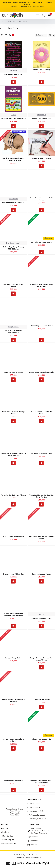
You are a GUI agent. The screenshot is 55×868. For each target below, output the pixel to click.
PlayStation (13, 327)
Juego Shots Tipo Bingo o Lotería (13, 701)
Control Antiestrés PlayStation (13, 332)
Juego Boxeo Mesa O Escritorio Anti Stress (13, 615)
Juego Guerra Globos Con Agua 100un (41, 659)
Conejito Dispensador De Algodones (42, 285)
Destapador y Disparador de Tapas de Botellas (13, 454)
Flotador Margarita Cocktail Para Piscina (41, 496)
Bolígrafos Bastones (42, 158)
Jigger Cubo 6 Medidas (13, 574)
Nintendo (13, 70)
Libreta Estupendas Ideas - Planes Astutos (42, 782)
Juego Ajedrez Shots (41, 574)
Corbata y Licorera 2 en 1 (42, 326)
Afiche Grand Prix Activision (13, 119)
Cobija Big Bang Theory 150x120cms (13, 248)
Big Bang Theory (13, 243)
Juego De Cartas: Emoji (42, 618)
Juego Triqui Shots (42, 699)
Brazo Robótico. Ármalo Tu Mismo (42, 199)
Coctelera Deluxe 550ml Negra (13, 285)
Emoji (41, 614)
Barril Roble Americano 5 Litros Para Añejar (13, 159)
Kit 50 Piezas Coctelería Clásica (13, 740)
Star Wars (13, 199)
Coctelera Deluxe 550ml (42, 242)
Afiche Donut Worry (42, 70)
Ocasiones (11, 22)
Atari (13, 115)
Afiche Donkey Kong (13, 74)
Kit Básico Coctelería (41, 739)
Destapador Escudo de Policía (41, 413)
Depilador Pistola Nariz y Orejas (13, 413)
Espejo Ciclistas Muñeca (41, 453)
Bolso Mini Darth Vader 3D (13, 203)
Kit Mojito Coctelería (13, 781)
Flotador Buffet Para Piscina (13, 495)
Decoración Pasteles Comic (42, 372)
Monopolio (42, 115)
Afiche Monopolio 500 (41, 119)
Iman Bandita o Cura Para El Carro (42, 538)
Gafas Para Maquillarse (13, 537)
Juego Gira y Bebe (13, 658)
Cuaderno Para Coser (13, 372)
